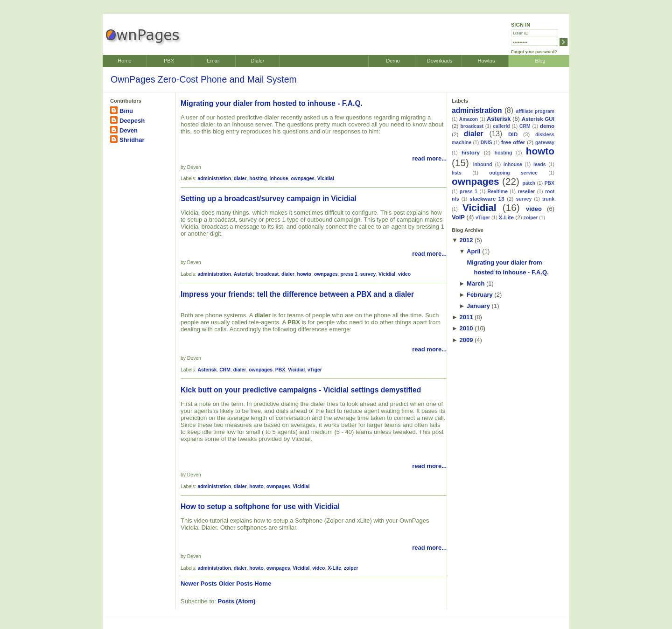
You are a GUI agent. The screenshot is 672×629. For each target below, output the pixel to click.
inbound (483, 164)
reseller (526, 192)
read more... (429, 158)
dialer (240, 178)
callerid (501, 126)
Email (213, 61)
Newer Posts (199, 584)
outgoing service (513, 173)
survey (368, 274)
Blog (540, 61)
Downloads (440, 61)
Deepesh (132, 121)
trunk (548, 199)
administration (214, 178)
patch (529, 183)
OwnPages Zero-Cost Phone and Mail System (204, 79)
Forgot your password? (534, 52)
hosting (258, 178)
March (476, 283)
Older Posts (236, 584)
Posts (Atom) (237, 601)
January (478, 306)
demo (547, 126)
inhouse (279, 178)
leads (540, 164)
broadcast (267, 274)
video (404, 274)
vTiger (315, 370)
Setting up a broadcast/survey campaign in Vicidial (269, 199)
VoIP (458, 217)
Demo (393, 61)
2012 (466, 240)
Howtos (486, 61)
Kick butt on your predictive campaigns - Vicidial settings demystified (301, 390)
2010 (466, 328)
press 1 (349, 274)
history (471, 152)
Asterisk (243, 274)
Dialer (258, 61)
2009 (466, 340)
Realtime (498, 192)
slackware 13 (487, 199)
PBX (169, 61)
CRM (225, 370)
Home (124, 61)
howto (304, 274)
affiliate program (535, 111)
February (480, 295)
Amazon (469, 119)
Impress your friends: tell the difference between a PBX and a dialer (297, 294)
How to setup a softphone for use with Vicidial (260, 507)
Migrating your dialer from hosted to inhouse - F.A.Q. (272, 103)
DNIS (486, 143)
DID (513, 134)
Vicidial (326, 178)
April (474, 251)
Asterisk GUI (538, 119)
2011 (466, 317)
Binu (126, 111)
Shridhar (132, 140)
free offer (513, 142)
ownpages (303, 178)
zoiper (351, 568)
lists (457, 173)
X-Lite (334, 568)
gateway (545, 143)
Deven (129, 130)
